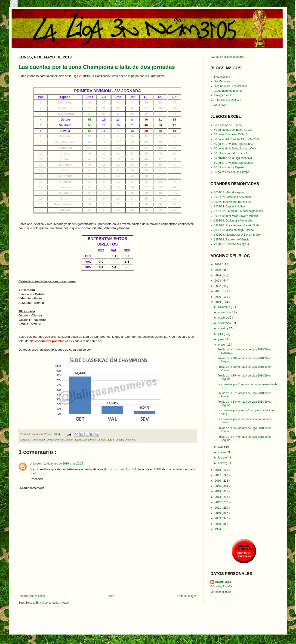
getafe (69, 440)
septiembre (225, 323)
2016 (218, 481)
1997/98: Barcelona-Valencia (232, 240)
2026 (218, 264)
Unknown (36, 464)
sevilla (121, 440)
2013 (218, 497)
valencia (131, 440)
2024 (218, 275)
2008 (218, 524)
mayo (222, 345)
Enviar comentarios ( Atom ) (53, 603)
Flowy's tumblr (223, 95)
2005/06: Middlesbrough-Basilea (234, 230)
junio (221, 339)
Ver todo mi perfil (221, 592)
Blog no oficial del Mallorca (230, 86)
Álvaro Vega (223, 582)
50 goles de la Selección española (235, 149)
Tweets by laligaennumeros (227, 57)
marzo (222, 452)
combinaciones (56, 440)
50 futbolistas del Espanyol (230, 153)
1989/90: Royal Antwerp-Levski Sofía (237, 225)
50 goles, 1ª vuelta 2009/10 (231, 134)
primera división (107, 440)
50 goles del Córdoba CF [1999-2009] (237, 139)
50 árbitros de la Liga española (233, 158)
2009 (218, 518)
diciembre (224, 307)
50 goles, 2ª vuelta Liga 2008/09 (234, 144)
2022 (218, 286)
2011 (218, 508)
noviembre (225, 312)
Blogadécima (222, 77)
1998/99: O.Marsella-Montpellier (234, 221)
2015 (218, 486)
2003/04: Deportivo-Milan (229, 207)
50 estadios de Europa (228, 125)
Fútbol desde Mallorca (228, 100)
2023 (218, 281)
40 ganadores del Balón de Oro (233, 130)
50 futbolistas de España (229, 167)
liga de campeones (86, 440)
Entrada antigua (187, 596)
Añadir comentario (32, 488)
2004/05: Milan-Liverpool (229, 192)
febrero (223, 458)
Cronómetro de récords (228, 91)
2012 (218, 502)
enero (222, 463)
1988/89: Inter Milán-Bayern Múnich (236, 216)
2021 (218, 291)
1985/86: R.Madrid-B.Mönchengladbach (238, 211)
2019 (218, 302)
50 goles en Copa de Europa (232, 172)
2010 (218, 513)
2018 (218, 470)
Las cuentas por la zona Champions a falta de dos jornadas (97, 67)
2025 (218, 270)
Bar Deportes (222, 81)
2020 (218, 297)
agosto (223, 328)
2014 (218, 491)
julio (221, 334)
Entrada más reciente (32, 596)
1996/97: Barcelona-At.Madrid (232, 197)
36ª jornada (39, 440)
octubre (223, 318)
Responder (36, 479)
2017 (218, 475)
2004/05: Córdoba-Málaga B (231, 244)
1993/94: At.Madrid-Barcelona (232, 202)
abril (221, 447)
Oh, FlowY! (221, 105)
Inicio (111, 596)
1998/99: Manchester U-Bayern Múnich (238, 235)
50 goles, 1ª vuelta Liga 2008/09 (234, 163)
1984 (218, 529)
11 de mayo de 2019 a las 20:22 (63, 464)
